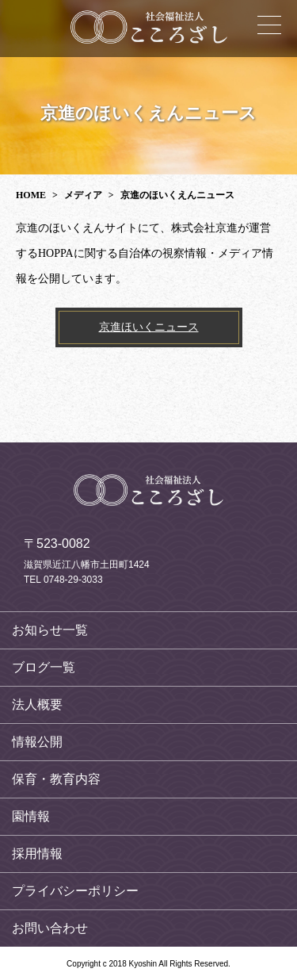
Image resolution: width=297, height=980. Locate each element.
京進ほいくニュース (149, 327)
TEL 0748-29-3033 (63, 580)
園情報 (31, 816)
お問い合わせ (50, 928)
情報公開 (37, 742)
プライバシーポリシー (75, 891)
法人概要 (37, 704)
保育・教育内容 (56, 779)
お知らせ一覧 (50, 630)
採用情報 (37, 854)
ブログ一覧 (44, 667)
